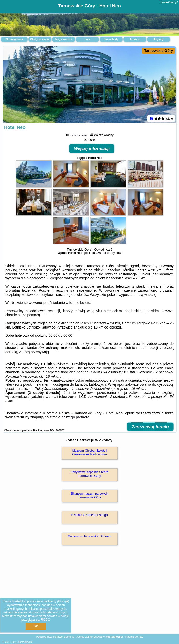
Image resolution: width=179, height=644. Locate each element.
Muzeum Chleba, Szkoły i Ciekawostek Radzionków (90, 452)
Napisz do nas (134, 637)
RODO (45, 620)
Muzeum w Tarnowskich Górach (90, 536)
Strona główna (14, 39)
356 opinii (102, 253)
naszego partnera (75, 417)
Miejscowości (64, 39)
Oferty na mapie (40, 39)
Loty (87, 39)
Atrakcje (135, 39)
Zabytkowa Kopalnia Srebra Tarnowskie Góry (90, 474)
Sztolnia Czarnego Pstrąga (90, 515)
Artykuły (159, 39)
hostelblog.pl (169, 2)
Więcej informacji (92, 149)
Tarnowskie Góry (158, 51)
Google (63, 601)
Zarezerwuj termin (150, 427)
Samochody (111, 39)
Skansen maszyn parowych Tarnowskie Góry (89, 495)
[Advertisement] (90, 595)
